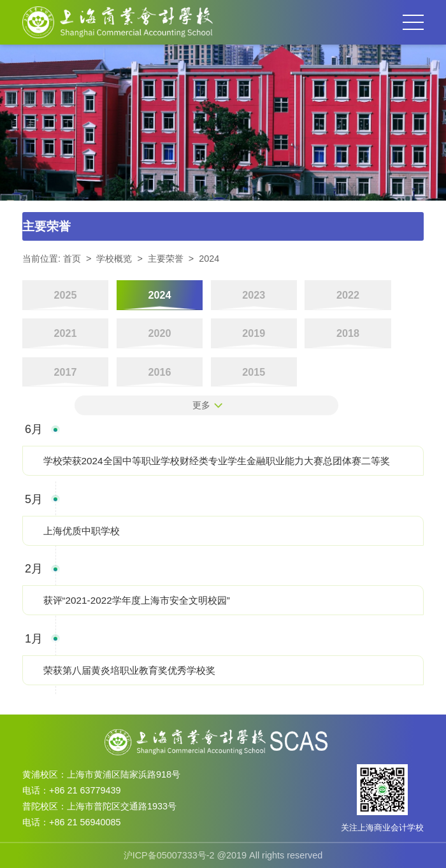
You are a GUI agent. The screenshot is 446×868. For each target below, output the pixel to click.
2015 (254, 372)
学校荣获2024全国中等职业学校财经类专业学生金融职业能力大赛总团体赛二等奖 (217, 461)
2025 (66, 295)
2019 (254, 333)
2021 (66, 333)
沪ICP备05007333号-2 (169, 855)
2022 (348, 295)
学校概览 (114, 259)
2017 (66, 372)
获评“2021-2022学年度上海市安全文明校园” (137, 600)
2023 (254, 295)
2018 (348, 333)
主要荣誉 (166, 259)
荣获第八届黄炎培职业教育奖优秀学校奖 (129, 670)
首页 (72, 259)
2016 (159, 372)
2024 (209, 259)
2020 (159, 333)
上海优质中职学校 (82, 531)
